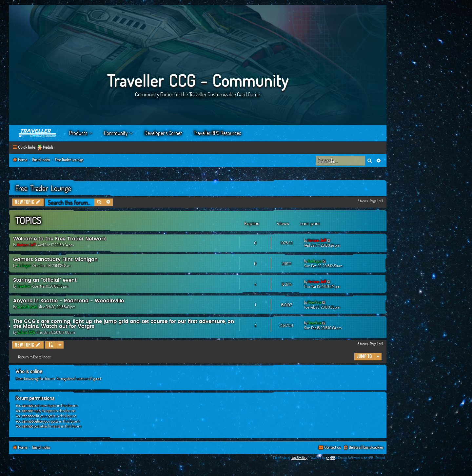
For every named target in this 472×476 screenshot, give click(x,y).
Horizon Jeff (26, 245)
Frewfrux (24, 286)
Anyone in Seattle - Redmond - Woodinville (69, 301)
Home (38, 133)
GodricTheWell (27, 307)
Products (78, 133)
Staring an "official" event (45, 280)
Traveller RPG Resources (217, 133)
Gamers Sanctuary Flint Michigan (55, 260)
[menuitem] (363, 448)
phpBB (330, 458)
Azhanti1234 (26, 332)
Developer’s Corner (163, 133)
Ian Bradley (299, 458)
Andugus (24, 266)
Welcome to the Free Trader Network (60, 239)
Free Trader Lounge (43, 188)
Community (116, 133)
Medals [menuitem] (48, 147)
